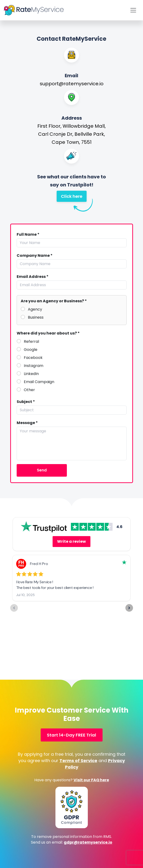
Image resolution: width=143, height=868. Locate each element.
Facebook (33, 358)
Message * (27, 423)
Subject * (26, 402)
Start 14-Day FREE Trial (71, 735)
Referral (31, 342)
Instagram (34, 366)
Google (31, 350)
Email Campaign (39, 382)
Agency (35, 309)
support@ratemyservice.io (72, 84)
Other (29, 390)
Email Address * (33, 277)
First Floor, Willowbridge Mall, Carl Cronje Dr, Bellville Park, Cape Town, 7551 (71, 134)
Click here (74, 198)
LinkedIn (31, 374)
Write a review (71, 541)
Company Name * (35, 256)
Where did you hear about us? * (48, 333)
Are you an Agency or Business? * (54, 301)
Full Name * (28, 235)
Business (36, 317)
